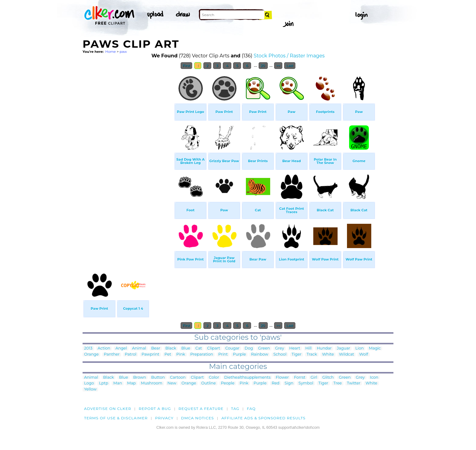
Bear (156, 348)
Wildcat (347, 355)
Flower (282, 378)
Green (264, 348)
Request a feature (201, 409)
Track (312, 355)
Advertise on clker (108, 409)
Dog (249, 348)
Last (290, 66)
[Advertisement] (128, 163)
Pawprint (150, 355)
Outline (209, 383)
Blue (186, 348)
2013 (88, 348)
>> (278, 66)
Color (214, 378)
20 (263, 66)
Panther (112, 355)
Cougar (232, 348)
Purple (239, 355)
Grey (279, 348)
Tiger (297, 355)
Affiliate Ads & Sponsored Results (263, 418)
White (328, 355)
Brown (140, 378)
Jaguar (343, 348)
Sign (289, 383)
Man (117, 383)
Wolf (364, 355)
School (280, 355)
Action (104, 348)
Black (171, 348)
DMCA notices (197, 418)
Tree (338, 383)
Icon (374, 378)
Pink (181, 355)
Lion (359, 348)
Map (131, 383)
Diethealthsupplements (248, 378)
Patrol (131, 355)
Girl (314, 378)
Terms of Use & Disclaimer (116, 418)
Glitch (328, 378)
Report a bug (155, 409)
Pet (168, 355)
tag (235, 409)
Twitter (354, 383)
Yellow (90, 389)
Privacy (164, 418)
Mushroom (151, 383)
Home (111, 52)
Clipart (214, 348)
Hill (309, 348)
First (187, 66)
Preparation (202, 355)
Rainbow (260, 355)
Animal (139, 348)
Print (223, 355)
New (172, 383)
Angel (121, 348)
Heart (295, 348)
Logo (89, 383)
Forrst (299, 378)
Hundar (324, 348)
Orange (91, 355)
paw (123, 52)
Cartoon (178, 378)
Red (276, 383)
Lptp (104, 383)
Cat (199, 348)
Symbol (306, 383)
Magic (375, 348)
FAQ (251, 409)
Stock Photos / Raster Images (289, 56)
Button (158, 378)
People (228, 383)
